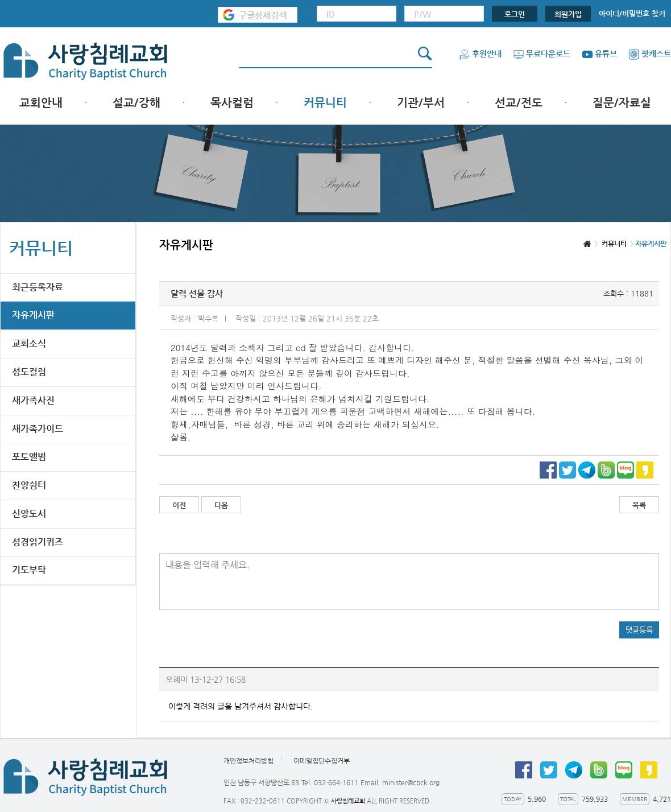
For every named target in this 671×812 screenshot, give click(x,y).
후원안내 (480, 53)
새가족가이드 (38, 429)
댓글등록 (639, 630)
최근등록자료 (38, 287)
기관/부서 (421, 103)
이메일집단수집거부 (322, 761)
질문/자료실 (622, 103)
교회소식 (29, 343)
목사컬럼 (232, 103)
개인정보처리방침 (248, 761)
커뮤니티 (325, 103)
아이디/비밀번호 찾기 (632, 13)
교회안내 (41, 103)
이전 (179, 505)
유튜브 (599, 53)
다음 (221, 505)
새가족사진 (33, 400)
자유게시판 (33, 315)
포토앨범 (29, 457)
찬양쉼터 (29, 485)
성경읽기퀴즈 (38, 542)
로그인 (515, 14)
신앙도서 (29, 514)
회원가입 (568, 14)
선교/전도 (519, 103)
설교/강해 (136, 103)
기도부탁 (29, 570)
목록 (639, 505)
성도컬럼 (29, 372)
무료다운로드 (542, 53)
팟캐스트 (650, 53)
